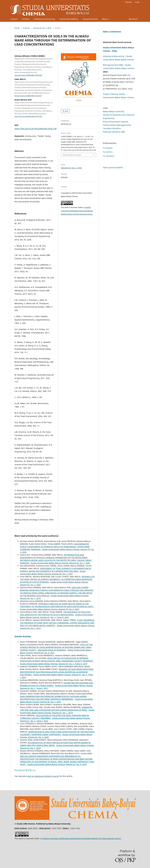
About (105, 19)
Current (14, 19)
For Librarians (108, 156)
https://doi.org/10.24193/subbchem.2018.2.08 (36, 129)
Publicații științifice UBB (114, 132)
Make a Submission (112, 32)
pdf (66, 111)
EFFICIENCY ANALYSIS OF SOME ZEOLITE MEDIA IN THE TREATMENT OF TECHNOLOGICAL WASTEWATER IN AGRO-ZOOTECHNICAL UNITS (57, 605)
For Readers (108, 148)
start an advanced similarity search (43, 776)
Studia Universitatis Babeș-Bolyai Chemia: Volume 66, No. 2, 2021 (53, 572)
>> (35, 770)
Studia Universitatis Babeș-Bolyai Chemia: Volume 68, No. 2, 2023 (56, 700)
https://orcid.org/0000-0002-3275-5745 (28, 116)
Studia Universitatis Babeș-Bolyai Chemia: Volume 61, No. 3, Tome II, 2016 (56, 616)
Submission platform (69, 19)
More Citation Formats (72, 155)
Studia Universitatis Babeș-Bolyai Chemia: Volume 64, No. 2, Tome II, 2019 (54, 664)
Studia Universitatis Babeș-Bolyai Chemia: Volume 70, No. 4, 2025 (50, 609)
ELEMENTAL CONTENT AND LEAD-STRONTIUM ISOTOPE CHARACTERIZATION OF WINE (56, 709)
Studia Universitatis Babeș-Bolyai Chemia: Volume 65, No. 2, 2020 (60, 563)
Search (133, 19)
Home (17, 28)
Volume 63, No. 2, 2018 (42, 28)
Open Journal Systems (113, 167)
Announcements (90, 19)
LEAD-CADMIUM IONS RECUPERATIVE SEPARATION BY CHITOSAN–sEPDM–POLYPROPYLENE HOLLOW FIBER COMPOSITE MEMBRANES (54, 698)
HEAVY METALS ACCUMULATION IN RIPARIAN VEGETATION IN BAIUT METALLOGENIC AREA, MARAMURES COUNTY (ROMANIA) (57, 659)
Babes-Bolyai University (114, 111)
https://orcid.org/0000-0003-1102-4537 (28, 96)
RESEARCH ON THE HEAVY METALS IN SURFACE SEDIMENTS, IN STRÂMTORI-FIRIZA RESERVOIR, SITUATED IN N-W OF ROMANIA (57, 579)
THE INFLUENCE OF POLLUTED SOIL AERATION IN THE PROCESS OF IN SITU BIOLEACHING (55, 613)
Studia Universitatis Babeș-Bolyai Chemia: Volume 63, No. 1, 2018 (57, 711)
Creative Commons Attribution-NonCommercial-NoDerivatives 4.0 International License (77, 211)
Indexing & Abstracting (44, 19)
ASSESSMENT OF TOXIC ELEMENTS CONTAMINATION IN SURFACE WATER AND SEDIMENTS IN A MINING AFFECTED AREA (56, 570)
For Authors (108, 152)
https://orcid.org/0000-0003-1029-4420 (28, 75)
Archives (26, 19)
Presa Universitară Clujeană (116, 122)
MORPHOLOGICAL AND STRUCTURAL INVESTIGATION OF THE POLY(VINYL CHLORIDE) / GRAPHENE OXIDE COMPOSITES (57, 733)
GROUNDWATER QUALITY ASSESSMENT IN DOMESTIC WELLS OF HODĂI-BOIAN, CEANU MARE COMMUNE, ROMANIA (55, 547)
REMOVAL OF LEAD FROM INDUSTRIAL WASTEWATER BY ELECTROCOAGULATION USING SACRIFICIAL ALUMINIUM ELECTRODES (57, 672)
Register (129, 2)
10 (30, 770)
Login (137, 2)
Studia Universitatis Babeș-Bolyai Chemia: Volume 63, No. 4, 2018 (57, 764)
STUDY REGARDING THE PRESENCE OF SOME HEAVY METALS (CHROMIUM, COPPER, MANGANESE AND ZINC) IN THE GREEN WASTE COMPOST (57, 623)
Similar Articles (23, 636)
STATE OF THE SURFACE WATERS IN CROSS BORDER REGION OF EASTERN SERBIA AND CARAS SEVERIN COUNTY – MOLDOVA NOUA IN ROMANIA (56, 647)
